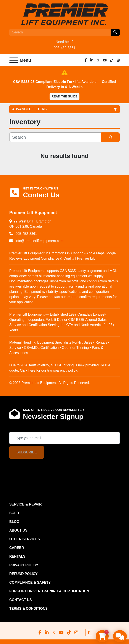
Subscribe (27, 452)
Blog (14, 522)
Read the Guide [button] (64, 96)
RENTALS (17, 556)
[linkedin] (92, 60)
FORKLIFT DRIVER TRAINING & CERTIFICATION (49, 591)
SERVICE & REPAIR (26, 504)
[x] (98, 60)
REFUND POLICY (23, 574)
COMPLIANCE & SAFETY (30, 582)
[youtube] (105, 60)
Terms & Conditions (28, 609)
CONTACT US (21, 600)
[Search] (60, 32)
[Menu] (14, 60)
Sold (14, 513)
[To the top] (89, 632)
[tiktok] (112, 60)
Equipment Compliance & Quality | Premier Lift (58, 258)
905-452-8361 (64, 48)
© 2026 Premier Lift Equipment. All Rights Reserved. (50, 383)
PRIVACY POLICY (24, 565)
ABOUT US (18, 530)
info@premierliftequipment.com (39, 241)
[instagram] (118, 60)
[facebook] (86, 60)
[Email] (64, 438)
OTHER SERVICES (25, 539)
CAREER (17, 548)
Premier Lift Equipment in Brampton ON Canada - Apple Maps (57, 253)
